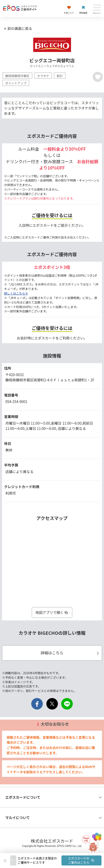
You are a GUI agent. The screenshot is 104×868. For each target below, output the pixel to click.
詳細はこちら (70, 653)
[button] (60, 860)
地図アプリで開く (52, 612)
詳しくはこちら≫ (16, 293)
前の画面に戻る (17, 28)
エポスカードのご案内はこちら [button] (82, 860)
